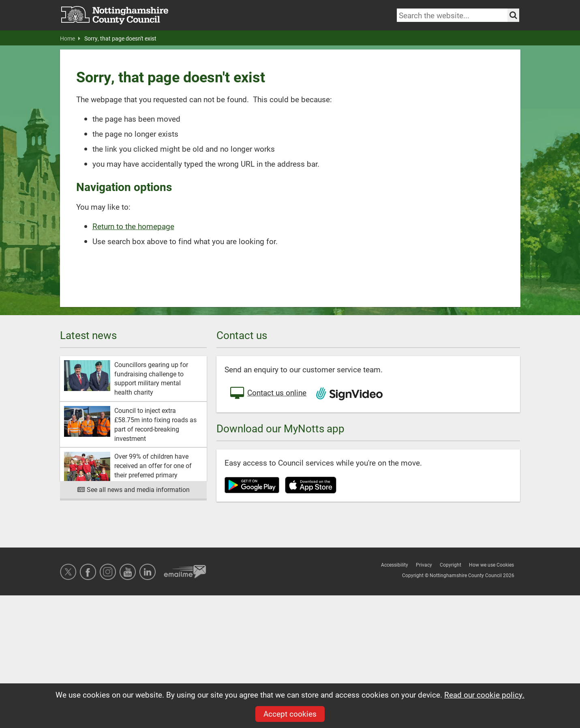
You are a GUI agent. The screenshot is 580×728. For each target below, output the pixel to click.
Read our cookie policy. (484, 695)
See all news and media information (134, 489)
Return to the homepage (133, 226)
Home (70, 39)
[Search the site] (513, 15)
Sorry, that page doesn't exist (120, 39)
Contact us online (268, 393)
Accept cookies (290, 714)
